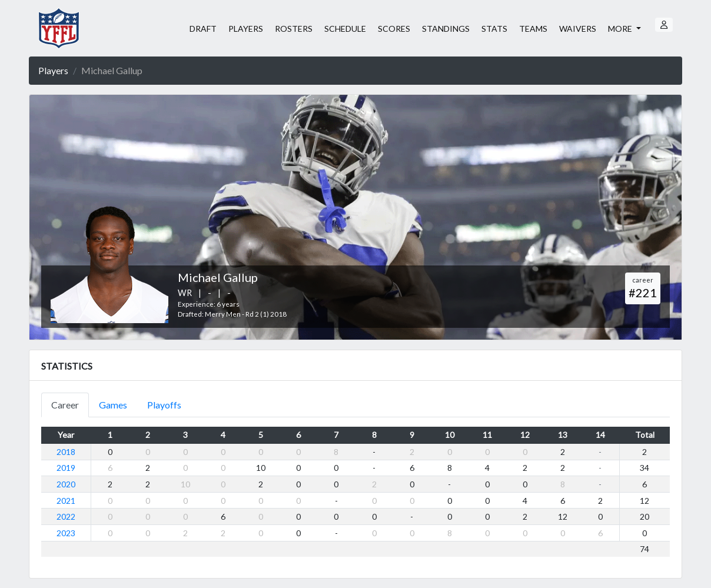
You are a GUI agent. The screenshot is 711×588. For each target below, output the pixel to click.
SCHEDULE (345, 29)
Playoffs (164, 405)
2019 (66, 468)
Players (53, 70)
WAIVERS (578, 29)
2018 (66, 452)
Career (65, 405)
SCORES (394, 29)
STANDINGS (446, 29)
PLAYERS (246, 29)
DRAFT (203, 29)
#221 (643, 293)
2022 (66, 516)
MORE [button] (621, 29)
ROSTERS (294, 29)
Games (113, 405)
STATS (494, 29)
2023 (66, 533)
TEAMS (533, 29)
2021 (66, 501)
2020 (66, 484)
